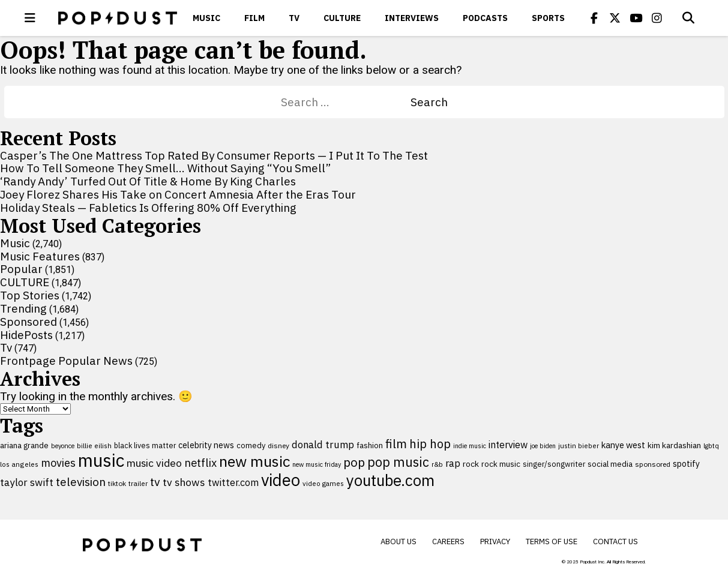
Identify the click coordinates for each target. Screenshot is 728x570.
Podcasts (485, 18)
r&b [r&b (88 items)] (437, 464)
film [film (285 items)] (396, 444)
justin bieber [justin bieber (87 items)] (579, 445)
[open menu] (30, 18)
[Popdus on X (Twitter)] (615, 18)
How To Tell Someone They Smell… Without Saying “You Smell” (165, 168)
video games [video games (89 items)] (323, 483)
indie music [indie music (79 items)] (470, 446)
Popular (21, 269)
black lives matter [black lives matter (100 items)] (145, 445)
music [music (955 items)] (101, 460)
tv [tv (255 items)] (155, 481)
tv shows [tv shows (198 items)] (184, 482)
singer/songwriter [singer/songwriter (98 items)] (554, 464)
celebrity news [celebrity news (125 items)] (206, 445)
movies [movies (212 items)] (58, 463)
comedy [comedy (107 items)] (251, 445)
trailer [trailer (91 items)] (138, 483)
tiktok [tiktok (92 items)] (117, 483)
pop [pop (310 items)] (354, 462)
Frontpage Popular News (66, 361)
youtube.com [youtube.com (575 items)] (390, 480)
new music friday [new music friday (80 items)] (317, 464)
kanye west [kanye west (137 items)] (623, 445)
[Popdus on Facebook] (594, 18)
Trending (23, 308)
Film (254, 18)
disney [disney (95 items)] (278, 445)
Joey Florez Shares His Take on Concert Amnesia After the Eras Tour (178, 194)
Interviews (412, 18)
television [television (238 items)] (81, 482)
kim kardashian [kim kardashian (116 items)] (674, 445)
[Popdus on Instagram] (657, 18)
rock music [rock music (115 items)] (501, 464)
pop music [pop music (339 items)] (398, 462)
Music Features (40, 256)
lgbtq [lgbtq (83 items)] (711, 446)
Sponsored (29, 322)
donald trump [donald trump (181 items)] (323, 445)
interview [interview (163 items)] (508, 445)
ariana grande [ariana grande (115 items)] (24, 445)
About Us (399, 541)
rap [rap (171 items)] (453, 463)
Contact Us (615, 541)
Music (206, 18)
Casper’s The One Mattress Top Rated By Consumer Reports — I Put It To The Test (214, 155)
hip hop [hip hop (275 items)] (430, 444)
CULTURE (342, 18)
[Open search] (688, 18)
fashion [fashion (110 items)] (370, 445)
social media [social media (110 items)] (610, 464)
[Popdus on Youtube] (636, 18)
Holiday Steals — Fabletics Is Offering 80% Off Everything (148, 208)
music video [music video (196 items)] (154, 463)
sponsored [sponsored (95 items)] (653, 464)
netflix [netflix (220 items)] (200, 463)
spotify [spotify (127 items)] (686, 463)
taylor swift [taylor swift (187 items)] (27, 482)
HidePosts (26, 335)
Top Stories (30, 295)
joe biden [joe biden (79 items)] (543, 446)
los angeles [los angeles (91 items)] (19, 464)
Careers (448, 541)
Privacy (495, 541)
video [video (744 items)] (281, 480)
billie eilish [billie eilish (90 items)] (94, 445)
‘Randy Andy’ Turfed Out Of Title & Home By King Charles (148, 181)
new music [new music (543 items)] (254, 461)
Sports (548, 18)
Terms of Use (552, 541)
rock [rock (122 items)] (471, 464)
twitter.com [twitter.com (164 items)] (233, 482)
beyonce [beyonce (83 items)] (63, 446)
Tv (294, 18)
